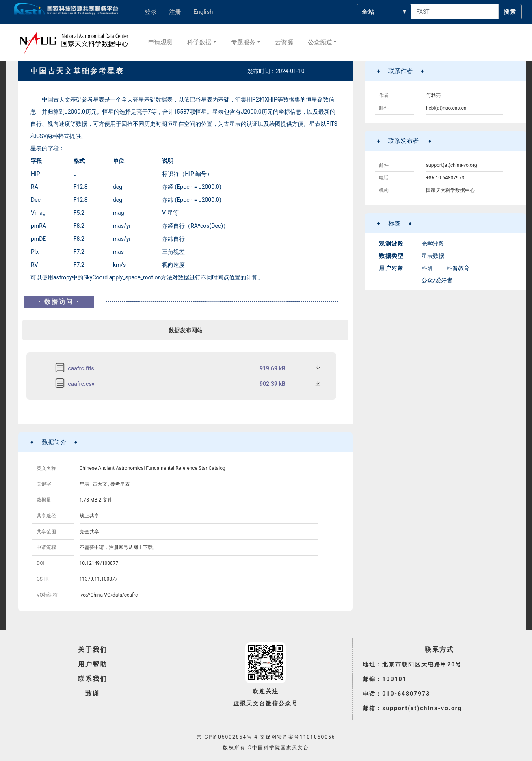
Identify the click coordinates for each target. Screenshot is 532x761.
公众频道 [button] (320, 42)
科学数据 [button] (199, 42)
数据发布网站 (186, 330)
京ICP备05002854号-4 (227, 737)
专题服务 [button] (243, 42)
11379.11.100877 (99, 579)
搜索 (510, 12)
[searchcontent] (455, 12)
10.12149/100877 (99, 563)
